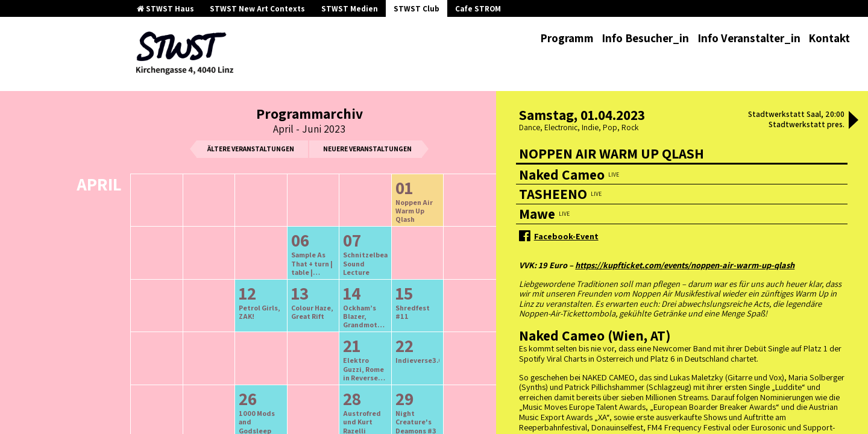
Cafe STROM (478, 9)
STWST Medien (350, 9)
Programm (567, 38)
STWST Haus (165, 9)
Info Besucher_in (645, 38)
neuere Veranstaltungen (367, 149)
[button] (854, 121)
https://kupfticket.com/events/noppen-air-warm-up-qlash (685, 265)
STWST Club (417, 9)
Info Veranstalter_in (749, 38)
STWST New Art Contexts (257, 9)
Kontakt (829, 38)
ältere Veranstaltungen (251, 149)
